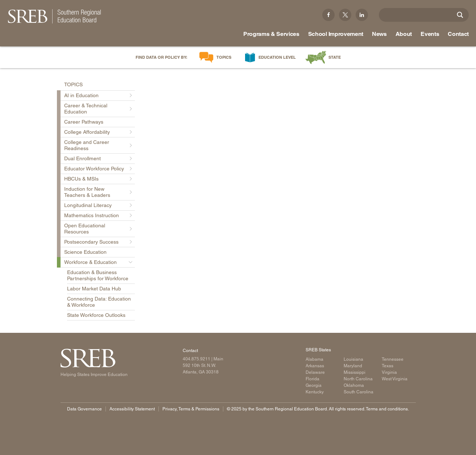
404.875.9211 (196, 359)
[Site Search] (460, 15)
